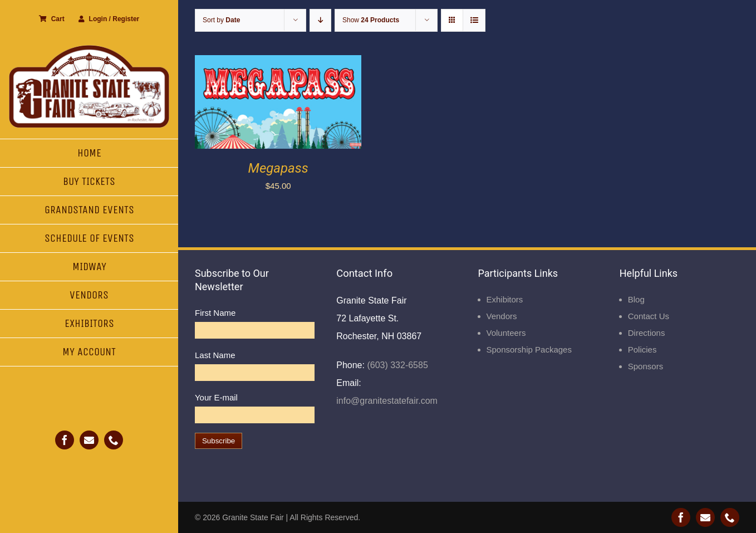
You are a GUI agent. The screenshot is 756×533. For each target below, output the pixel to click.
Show (371, 20)
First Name (215, 313)
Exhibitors (505, 299)
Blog (636, 299)
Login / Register (109, 19)
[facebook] (65, 440)
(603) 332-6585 (396, 365)
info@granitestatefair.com (387, 401)
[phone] (114, 440)
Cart (52, 19)
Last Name (215, 355)
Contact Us (649, 316)
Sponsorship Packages (529, 349)
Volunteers (506, 333)
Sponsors (645, 366)
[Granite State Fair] (89, 49)
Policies (642, 349)
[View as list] (474, 20)
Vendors (502, 316)
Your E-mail (216, 397)
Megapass (278, 168)
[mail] (89, 440)
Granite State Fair (253, 517)
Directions (647, 333)
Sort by (221, 20)
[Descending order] (320, 20)
